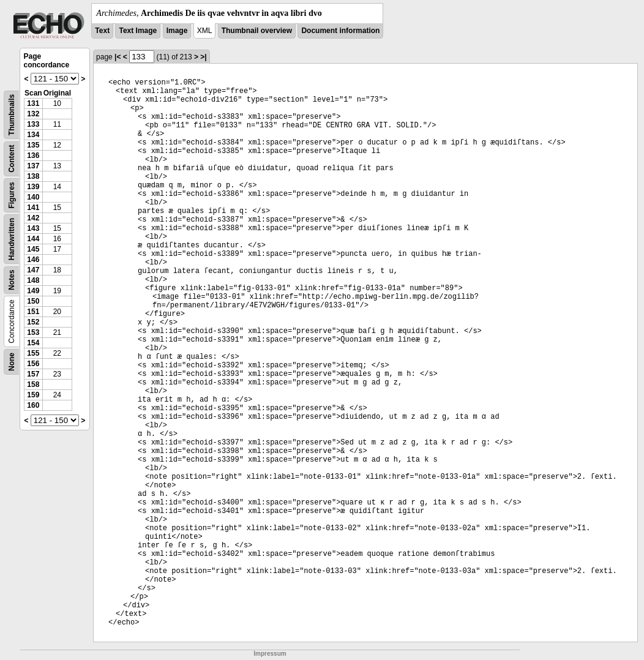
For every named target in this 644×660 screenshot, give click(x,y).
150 (33, 301)
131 (33, 103)
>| (203, 57)
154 (33, 343)
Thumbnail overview (257, 31)
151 (33, 312)
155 (33, 353)
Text (102, 31)
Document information (340, 31)
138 (33, 176)
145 (33, 249)
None (12, 362)
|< (118, 57)
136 (33, 156)
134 (33, 135)
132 (33, 114)
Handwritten (12, 239)
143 (33, 228)
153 (33, 332)
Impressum (270, 654)
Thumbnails (12, 115)
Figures (12, 195)
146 (33, 260)
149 (33, 291)
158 (33, 384)
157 (33, 374)
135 (33, 145)
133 (33, 124)
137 (33, 166)
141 (33, 208)
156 (33, 364)
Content (12, 159)
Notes (12, 280)
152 (33, 322)
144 (33, 239)
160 (33, 405)
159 (33, 395)
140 (33, 197)
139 (33, 187)
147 (33, 270)
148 (33, 280)
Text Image (138, 31)
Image (177, 31)
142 (33, 218)
